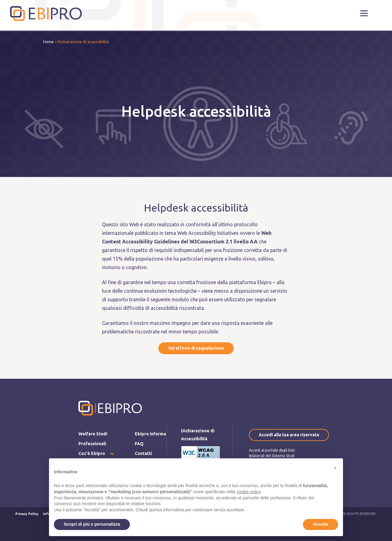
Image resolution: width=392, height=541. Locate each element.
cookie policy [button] (249, 492)
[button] (364, 13)
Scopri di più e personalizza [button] (92, 524)
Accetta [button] (320, 524)
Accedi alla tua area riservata (289, 435)
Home (49, 42)
